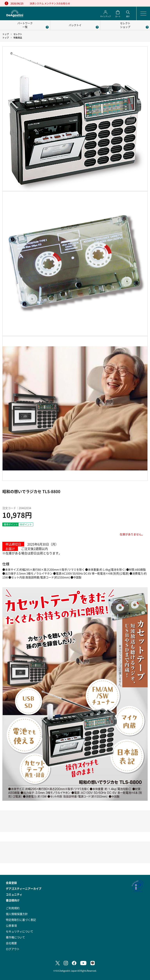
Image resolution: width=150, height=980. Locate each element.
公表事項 (11, 925)
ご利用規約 (13, 908)
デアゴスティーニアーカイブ (24, 889)
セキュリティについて (20, 931)
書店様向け (13, 900)
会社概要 (11, 943)
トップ (6, 34)
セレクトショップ (125, 25)
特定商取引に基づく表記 (21, 920)
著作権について (15, 937)
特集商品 (18, 38)
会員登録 (11, 883)
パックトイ (75, 25)
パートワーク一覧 (25, 25)
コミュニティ (14, 894)
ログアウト (13, 949)
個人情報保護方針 (17, 914)
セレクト (18, 34)
